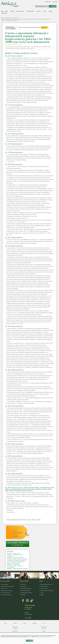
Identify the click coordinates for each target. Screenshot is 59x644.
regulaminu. (29, 637)
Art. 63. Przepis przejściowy (14, 326)
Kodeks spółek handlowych (26, 591)
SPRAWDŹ (45, 28)
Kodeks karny (23, 584)
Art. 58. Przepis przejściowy (14, 144)
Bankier (44, 631)
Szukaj (53, 6)
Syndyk (42, 593)
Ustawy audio (30, 11)
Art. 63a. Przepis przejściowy (14, 370)
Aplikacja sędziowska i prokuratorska (47, 591)
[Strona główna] (2, 12)
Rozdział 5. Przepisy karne (13, 564)
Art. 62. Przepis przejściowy (14, 246)
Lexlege (15, 629)
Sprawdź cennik (15, 528)
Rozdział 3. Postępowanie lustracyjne (16, 558)
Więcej (4, 13)
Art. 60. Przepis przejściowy (14, 164)
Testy (6, 11)
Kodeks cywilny (4, 588)
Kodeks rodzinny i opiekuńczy (26, 588)
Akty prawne (15, 18)
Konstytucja (23, 595)
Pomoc (6, 623)
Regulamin (35, 623)
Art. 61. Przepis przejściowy (14, 237)
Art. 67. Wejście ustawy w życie (15, 501)
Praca (44, 623)
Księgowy (42, 595)
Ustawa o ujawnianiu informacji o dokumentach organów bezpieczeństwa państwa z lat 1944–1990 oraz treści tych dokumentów (25, 19)
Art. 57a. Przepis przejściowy (14, 134)
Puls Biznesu (44, 629)
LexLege (16, 536)
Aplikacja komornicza (44, 586)
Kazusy (39, 11)
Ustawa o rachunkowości (6, 593)
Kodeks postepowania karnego (7, 595)
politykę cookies (40, 637)
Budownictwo (15, 631)
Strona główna (8, 18)
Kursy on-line (20, 11)
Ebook (50, 11)
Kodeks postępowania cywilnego (7, 591)
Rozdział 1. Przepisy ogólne (14, 553)
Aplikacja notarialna (44, 588)
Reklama (15, 623)
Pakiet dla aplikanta (5, 584)
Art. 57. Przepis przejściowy (14, 105)
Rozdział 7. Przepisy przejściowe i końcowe (9, 20)
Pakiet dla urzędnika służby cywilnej (8, 586)
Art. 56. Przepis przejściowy (14, 56)
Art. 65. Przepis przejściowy (14, 474)
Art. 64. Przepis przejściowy (14, 456)
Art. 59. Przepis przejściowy (14, 152)
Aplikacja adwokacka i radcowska (46, 584)
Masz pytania (28, 618)
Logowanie (55, 2)
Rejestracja (48, 2)
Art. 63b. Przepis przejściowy (14, 406)
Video (45, 11)
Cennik (12, 11)
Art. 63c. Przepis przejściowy (14, 444)
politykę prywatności (47, 637)
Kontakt (25, 623)
